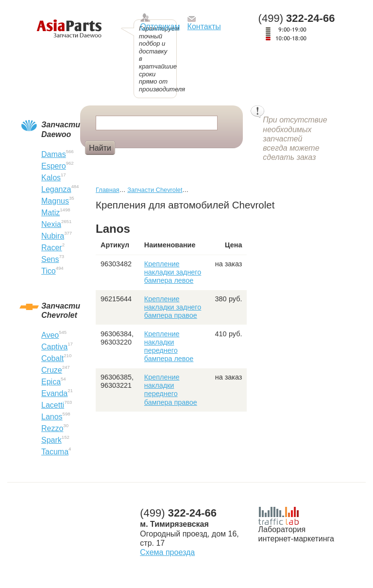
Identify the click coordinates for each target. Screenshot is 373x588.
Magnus (55, 201)
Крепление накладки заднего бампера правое (173, 307)
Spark (51, 440)
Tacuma (55, 452)
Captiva (54, 347)
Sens (50, 259)
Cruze (52, 370)
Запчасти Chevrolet (155, 190)
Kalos (51, 178)
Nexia (51, 224)
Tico (49, 271)
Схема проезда (167, 552)
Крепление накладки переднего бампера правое (171, 390)
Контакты (204, 26)
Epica (51, 382)
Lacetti (53, 405)
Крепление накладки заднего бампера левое (173, 272)
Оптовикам (160, 26)
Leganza (56, 189)
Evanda (54, 393)
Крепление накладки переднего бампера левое (169, 346)
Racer (52, 248)
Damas (54, 154)
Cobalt (52, 358)
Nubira (53, 236)
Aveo (50, 335)
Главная (108, 190)
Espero (54, 166)
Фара (133, 164)
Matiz (51, 213)
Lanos (52, 417)
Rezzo (52, 428)
